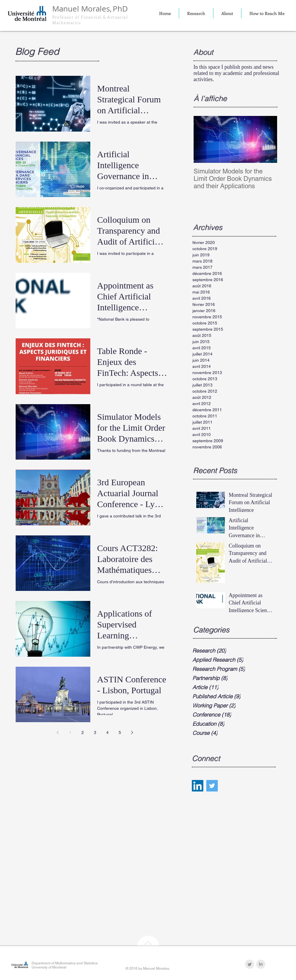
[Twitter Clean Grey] (250, 964)
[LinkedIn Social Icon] (198, 786)
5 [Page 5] (120, 732)
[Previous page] (58, 732)
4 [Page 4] (107, 732)
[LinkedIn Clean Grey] (261, 964)
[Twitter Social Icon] (212, 786)
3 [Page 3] (95, 732)
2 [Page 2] (83, 732)
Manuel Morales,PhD (90, 9)
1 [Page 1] (70, 732)
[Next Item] (268, 139)
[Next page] (132, 732)
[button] (196, 13)
